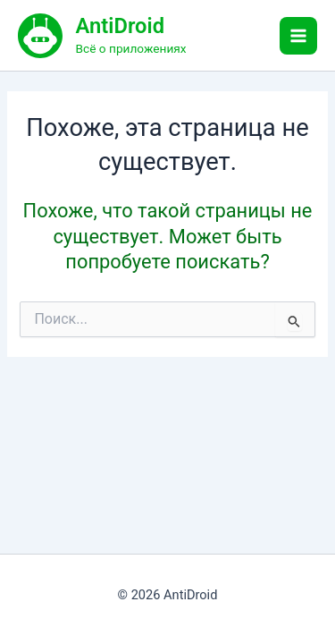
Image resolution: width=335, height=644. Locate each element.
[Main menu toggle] (298, 36)
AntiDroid (120, 26)
